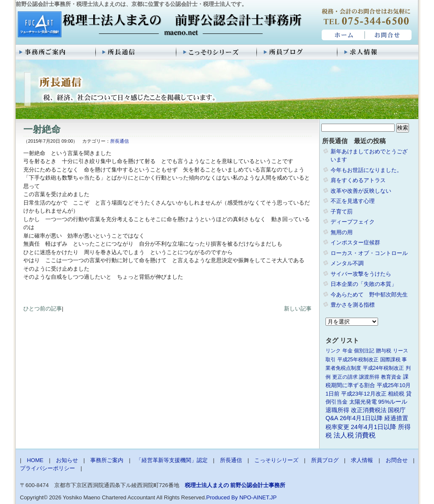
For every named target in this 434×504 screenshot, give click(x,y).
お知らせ (67, 460)
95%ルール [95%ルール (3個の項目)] (393, 402)
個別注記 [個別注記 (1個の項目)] (364, 351)
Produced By (222, 497)
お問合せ (389, 35)
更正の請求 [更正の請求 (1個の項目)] (345, 377)
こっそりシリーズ (217, 52)
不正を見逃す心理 (353, 201)
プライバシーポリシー (47, 468)
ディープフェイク (353, 222)
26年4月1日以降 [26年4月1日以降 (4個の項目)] (362, 418)
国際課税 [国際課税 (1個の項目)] (390, 360)
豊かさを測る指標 (353, 305)
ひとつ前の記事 (43, 309)
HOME (342, 35)
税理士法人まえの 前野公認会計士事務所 (159, 25)
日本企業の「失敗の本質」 (364, 284)
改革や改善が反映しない (361, 191)
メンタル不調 (347, 263)
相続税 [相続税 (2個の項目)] (396, 394)
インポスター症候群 (355, 242)
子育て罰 (342, 212)
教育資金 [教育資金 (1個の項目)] (391, 377)
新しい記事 (298, 309)
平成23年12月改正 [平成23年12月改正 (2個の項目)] (364, 394)
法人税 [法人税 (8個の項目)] (344, 435)
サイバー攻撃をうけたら (361, 274)
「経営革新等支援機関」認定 (172, 460)
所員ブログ (298, 52)
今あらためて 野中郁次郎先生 (369, 295)
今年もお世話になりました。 (366, 170)
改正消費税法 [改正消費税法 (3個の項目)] (369, 410)
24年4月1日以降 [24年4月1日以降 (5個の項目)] (374, 427)
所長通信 (136, 52)
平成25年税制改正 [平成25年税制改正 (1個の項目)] (358, 360)
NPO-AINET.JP (258, 497)
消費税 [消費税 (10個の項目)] (365, 435)
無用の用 (342, 232)
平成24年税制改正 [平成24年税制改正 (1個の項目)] (383, 368)
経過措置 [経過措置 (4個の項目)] (396, 418)
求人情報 (378, 52)
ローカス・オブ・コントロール (369, 253)
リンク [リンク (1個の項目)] (333, 351)
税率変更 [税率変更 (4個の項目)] (337, 427)
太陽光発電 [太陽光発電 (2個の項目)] (363, 402)
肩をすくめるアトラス (358, 180)
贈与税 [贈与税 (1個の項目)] (384, 351)
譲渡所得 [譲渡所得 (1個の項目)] (369, 377)
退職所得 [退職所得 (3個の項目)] (337, 410)
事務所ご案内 (56, 52)
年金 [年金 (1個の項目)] (348, 351)
